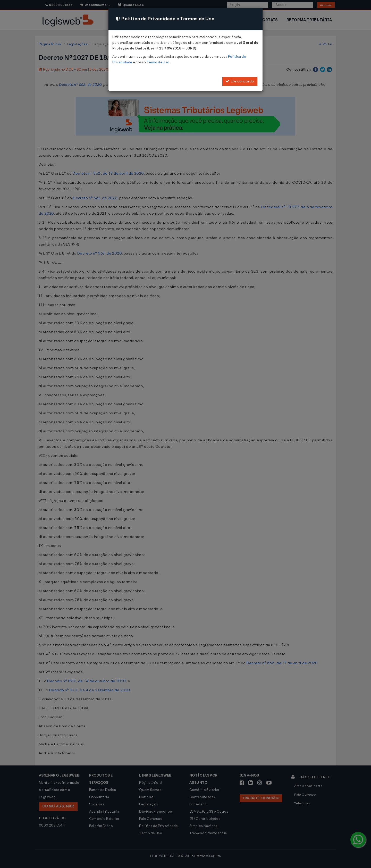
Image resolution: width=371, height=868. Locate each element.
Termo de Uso (158, 62)
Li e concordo (240, 81)
